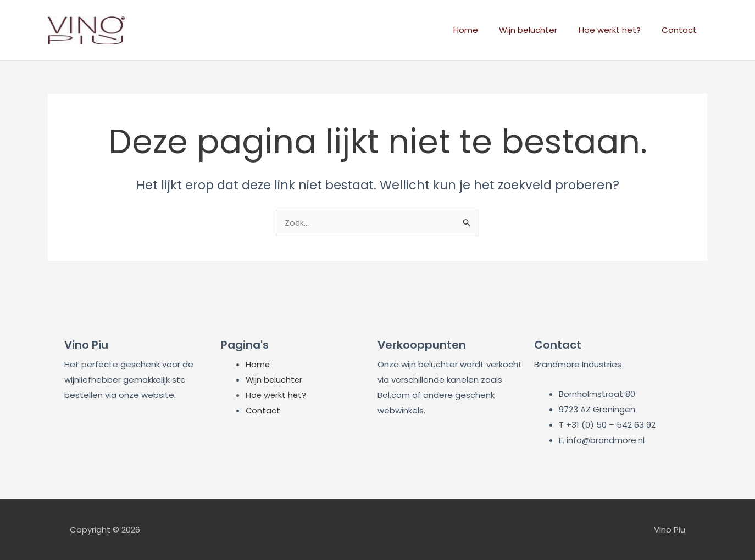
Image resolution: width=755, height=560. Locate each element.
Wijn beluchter (540, 30)
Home (482, 30)
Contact (681, 30)
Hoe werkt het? (616, 30)
